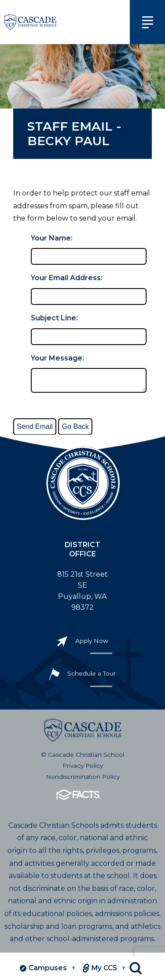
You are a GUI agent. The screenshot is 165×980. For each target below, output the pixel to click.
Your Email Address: (67, 278)
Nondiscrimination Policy (83, 780)
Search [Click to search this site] (136, 968)
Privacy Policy (83, 769)
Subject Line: (54, 318)
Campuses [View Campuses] (48, 968)
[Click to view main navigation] (147, 22)
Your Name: (52, 238)
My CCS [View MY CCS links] (104, 968)
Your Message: (57, 358)
